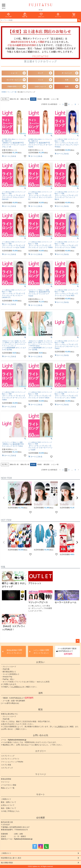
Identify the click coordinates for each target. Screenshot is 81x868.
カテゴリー (41, 751)
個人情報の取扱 (7, 863)
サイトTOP (8, 15)
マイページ (58, 15)
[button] (60, 104)
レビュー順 (55, 99)
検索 (79, 20)
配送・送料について (9, 802)
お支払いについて (8, 805)
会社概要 (41, 818)
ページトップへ (78, 641)
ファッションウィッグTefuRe (12, 762)
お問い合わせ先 (41, 735)
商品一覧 (25, 15)
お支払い (41, 662)
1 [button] (63, 104)
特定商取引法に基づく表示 (11, 858)
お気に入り (41, 15)
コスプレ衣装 (6, 765)
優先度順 (46, 99)
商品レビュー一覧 (8, 788)
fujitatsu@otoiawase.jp (17, 740)
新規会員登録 (6, 779)
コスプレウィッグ (8, 756)
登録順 (39, 99)
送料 (41, 693)
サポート (41, 794)
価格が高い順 (25, 99)
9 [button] (75, 104)
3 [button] (69, 104)
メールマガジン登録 (9, 785)
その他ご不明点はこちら (10, 811)
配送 (41, 709)
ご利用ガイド (18, 687)
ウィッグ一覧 (12, 92)
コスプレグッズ (7, 768)
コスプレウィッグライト (10, 759)
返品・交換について (9, 808)
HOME (4, 92)
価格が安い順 (14, 99)
